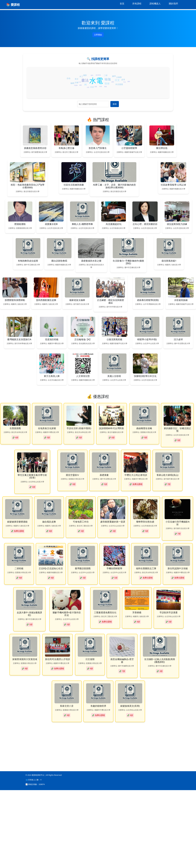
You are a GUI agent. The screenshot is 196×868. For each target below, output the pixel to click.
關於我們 (173, 4)
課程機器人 (155, 4)
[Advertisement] (75, 821)
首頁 (122, 4)
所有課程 (137, 4)
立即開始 (98, 35)
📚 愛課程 (13, 5)
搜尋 (115, 104)
